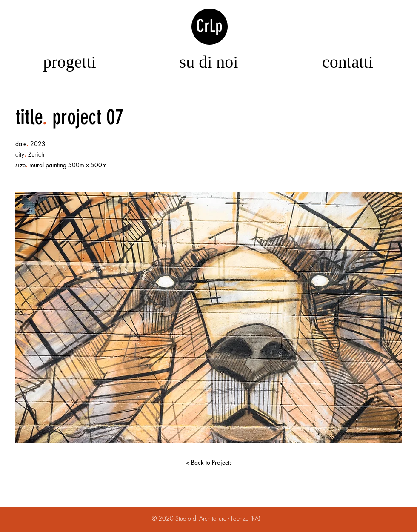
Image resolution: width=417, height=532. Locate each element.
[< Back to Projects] (208, 463)
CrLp (209, 26)
